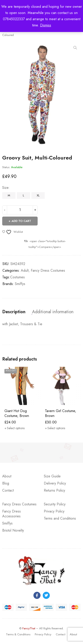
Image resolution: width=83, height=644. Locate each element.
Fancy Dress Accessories (12, 514)
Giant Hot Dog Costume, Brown (17, 413)
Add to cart (21, 221)
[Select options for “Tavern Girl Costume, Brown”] (55, 428)
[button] (75, 48)
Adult (25, 270)
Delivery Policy (55, 483)
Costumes (17, 277)
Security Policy (55, 504)
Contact (8, 490)
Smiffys (20, 284)
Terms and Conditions (60, 518)
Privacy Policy (54, 511)
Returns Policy (54, 490)
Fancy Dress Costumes (48, 270)
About (7, 476)
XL (38, 195)
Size (5, 188)
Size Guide (52, 476)
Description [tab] (14, 312)
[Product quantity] (20, 210)
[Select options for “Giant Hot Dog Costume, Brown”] (14, 428)
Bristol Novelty (13, 530)
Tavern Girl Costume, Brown (61, 413)
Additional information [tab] (53, 312)
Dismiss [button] (46, 25)
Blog (6, 483)
